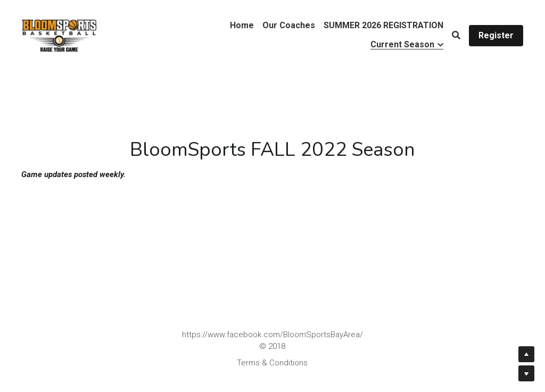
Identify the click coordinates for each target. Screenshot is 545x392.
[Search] (456, 35)
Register (496, 35)
